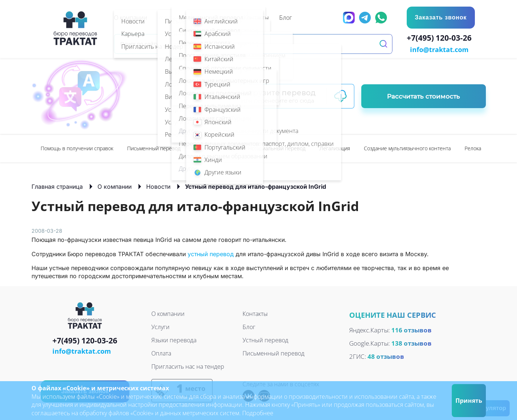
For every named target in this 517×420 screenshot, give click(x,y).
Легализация (335, 148)
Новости (158, 186)
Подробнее (258, 413)
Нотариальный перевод (277, 148)
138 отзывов (411, 343)
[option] (77, 148)
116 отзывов (411, 330)
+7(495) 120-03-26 (441, 39)
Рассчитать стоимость (423, 96)
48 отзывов (386, 356)
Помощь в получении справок (77, 148)
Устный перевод (214, 148)
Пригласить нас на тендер (188, 366)
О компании (115, 186)
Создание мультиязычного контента (407, 148)
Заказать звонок (440, 17)
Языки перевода (174, 339)
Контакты (255, 313)
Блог (249, 326)
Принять (469, 401)
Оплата (161, 353)
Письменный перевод (154, 148)
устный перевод (211, 253)
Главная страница (57, 186)
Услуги (160, 326)
